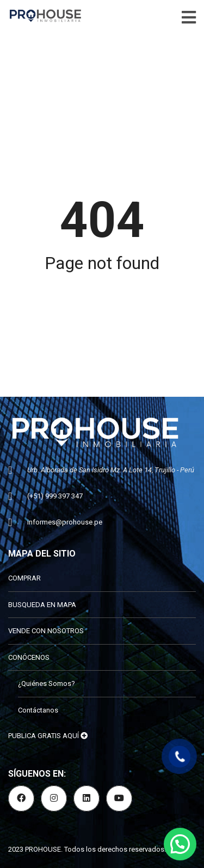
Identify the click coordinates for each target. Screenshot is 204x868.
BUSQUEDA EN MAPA (42, 605)
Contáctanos (38, 710)
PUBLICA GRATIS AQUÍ (48, 736)
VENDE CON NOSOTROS (46, 631)
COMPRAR (24, 578)
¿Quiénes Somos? (47, 683)
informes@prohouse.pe (65, 522)
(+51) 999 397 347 (55, 496)
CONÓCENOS (29, 657)
